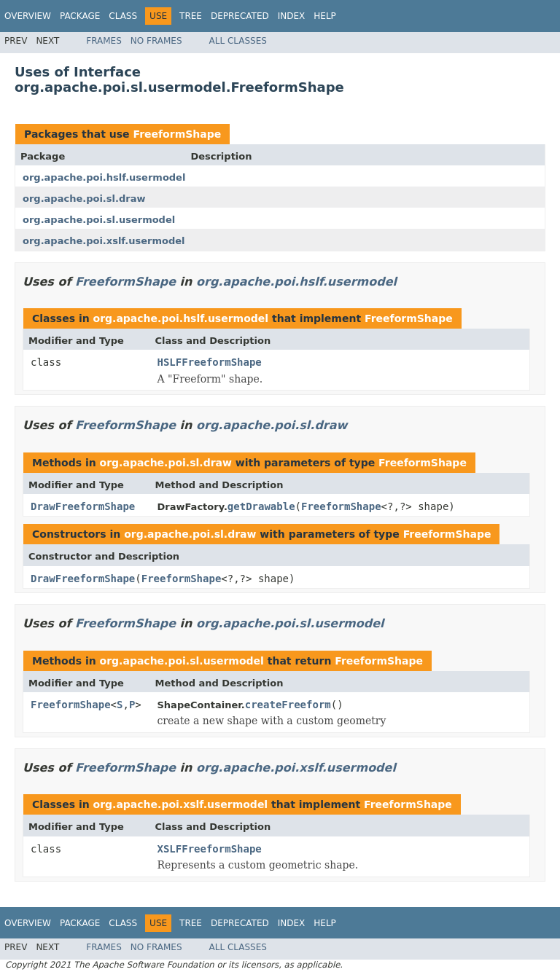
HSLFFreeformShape (210, 362)
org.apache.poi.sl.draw (84, 199)
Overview (28, 16)
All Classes (238, 41)
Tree (191, 16)
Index (292, 16)
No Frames (156, 41)
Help (325, 16)
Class (123, 16)
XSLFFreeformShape (210, 849)
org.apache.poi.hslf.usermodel (104, 177)
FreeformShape (177, 134)
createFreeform (288, 705)
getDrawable (261, 506)
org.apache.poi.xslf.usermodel (104, 241)
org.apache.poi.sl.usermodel (99, 220)
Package (80, 16)
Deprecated (240, 16)
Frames (104, 41)
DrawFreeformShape (83, 506)
